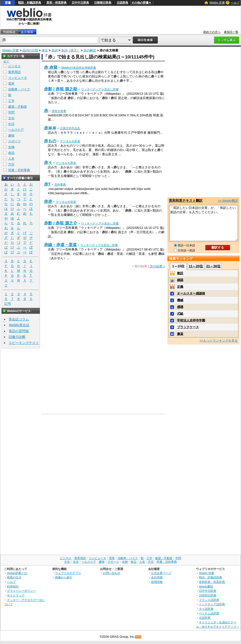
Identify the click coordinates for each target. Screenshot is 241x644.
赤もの (50, 141)
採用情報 (157, 582)
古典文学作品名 (70, 128)
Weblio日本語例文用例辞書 (79, 68)
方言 (11, 164)
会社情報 (157, 577)
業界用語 (14, 72)
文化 (11, 118)
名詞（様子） (70, 50)
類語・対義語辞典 (30, 3)
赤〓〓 (50, 128)
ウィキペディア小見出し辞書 (100, 89)
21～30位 (213, 266)
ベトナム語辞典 (209, 613)
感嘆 (180, 307)
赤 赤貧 (51, 67)
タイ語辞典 (206, 609)
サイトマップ (16, 595)
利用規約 (13, 586)
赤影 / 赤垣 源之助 (61, 89)
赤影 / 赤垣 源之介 (61, 223)
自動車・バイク (19, 89)
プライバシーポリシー (21, 591)
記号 (8, 304)
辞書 (8, 3)
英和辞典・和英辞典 (212, 582)
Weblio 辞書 (217, 3)
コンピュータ (18, 78)
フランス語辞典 (209, 600)
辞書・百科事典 (19, 170)
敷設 (180, 273)
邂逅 (180, 334)
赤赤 (48, 201)
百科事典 (60, 185)
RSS (138, 637)
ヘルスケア (16, 130)
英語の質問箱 (19, 331)
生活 (11, 124)
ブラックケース (188, 327)
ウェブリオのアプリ (68, 573)
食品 (11, 153)
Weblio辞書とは (17, 573)
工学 (11, 101)
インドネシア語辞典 (212, 604)
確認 (180, 280)
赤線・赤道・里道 (60, 245)
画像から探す (64, 577)
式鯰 (180, 314)
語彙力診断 (17, 337)
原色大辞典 (59, 111)
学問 (11, 112)
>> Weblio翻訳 (228, 201)
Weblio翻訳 (206, 586)
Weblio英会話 (19, 325)
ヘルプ (235, 3)
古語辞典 (122, 3)
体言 (45, 50)
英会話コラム (19, 319)
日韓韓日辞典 (103, 3)
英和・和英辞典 (57, 3)
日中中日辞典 (80, 3)
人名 (11, 159)
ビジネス (14, 66)
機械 (180, 300)
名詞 (55, 50)
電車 (11, 84)
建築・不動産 (18, 107)
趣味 (11, 135)
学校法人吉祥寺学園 (191, 320)
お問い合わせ (112, 573)
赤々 (48, 163)
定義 (180, 287)
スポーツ (14, 141)
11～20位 (196, 266)
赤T (47, 184)
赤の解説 (90, 50)
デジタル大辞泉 (70, 141)
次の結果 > (157, 266)
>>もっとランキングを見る (219, 341)
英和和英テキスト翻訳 (186, 200)
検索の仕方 (14, 577)
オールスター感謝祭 (191, 293)
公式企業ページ (161, 573)
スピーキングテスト (24, 343)
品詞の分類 (30, 50)
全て (6, 62)
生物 (11, 147)
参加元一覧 (231, 32)
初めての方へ (212, 32)
